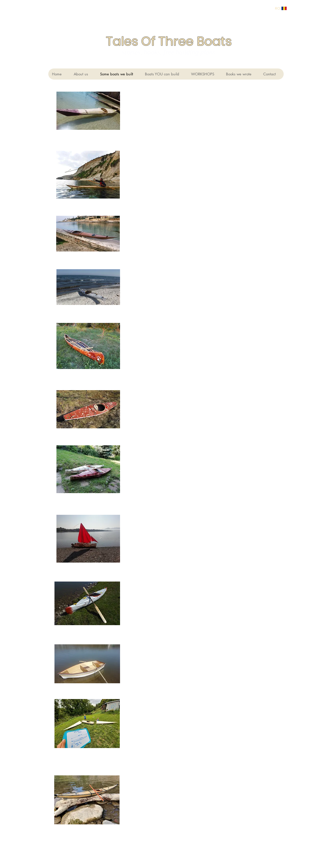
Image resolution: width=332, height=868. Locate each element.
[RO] (278, 8)
